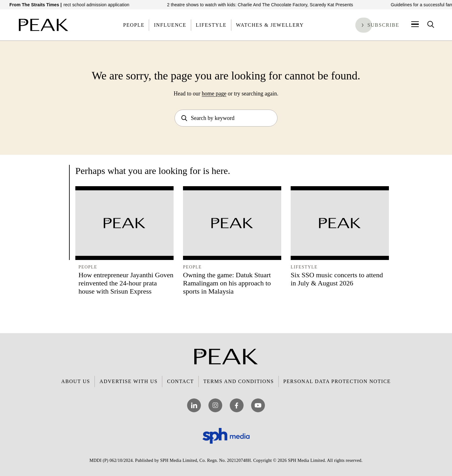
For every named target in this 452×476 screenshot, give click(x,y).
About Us (76, 381)
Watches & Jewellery (270, 25)
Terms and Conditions (239, 381)
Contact (180, 381)
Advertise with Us (129, 381)
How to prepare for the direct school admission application (77, 5)
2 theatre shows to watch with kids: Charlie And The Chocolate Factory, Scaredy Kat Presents (265, 5)
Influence (170, 25)
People (134, 25)
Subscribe (383, 25)
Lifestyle (211, 25)
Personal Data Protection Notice (337, 381)
